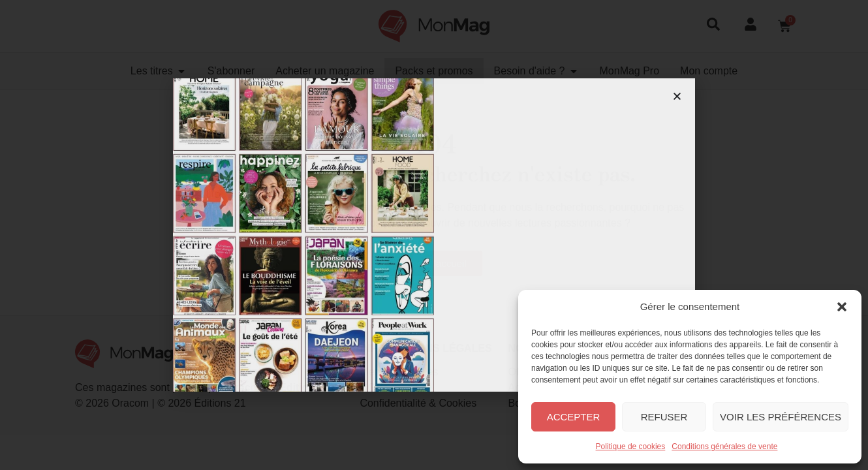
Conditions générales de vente (724, 446)
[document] (434, 235)
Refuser (664, 417)
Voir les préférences (781, 417)
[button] (842, 307)
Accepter (574, 417)
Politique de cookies (631, 446)
